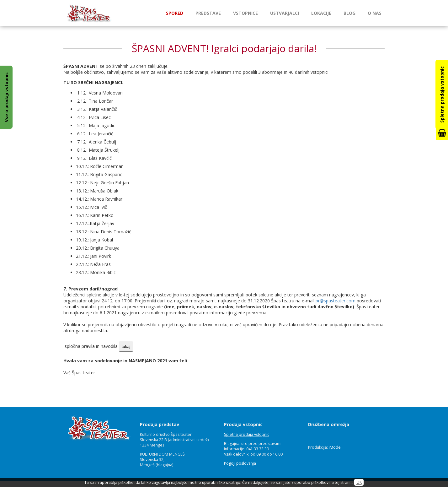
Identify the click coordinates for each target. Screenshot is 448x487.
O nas (375, 13)
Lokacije (321, 13)
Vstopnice (245, 13)
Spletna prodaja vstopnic (247, 434)
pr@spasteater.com (336, 301)
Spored (175, 13)
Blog (349, 13)
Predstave (208, 13)
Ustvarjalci (285, 13)
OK (359, 482)
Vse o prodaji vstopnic (6, 97)
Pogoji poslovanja (240, 463)
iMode (335, 447)
